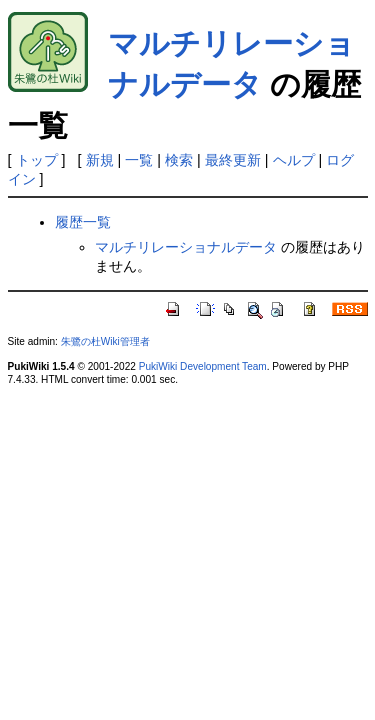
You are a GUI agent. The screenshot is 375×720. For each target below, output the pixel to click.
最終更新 (233, 160)
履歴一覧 (83, 222)
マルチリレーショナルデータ (186, 247)
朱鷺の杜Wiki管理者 (105, 341)
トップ (37, 160)
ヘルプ (294, 160)
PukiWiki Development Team (203, 366)
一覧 (139, 160)
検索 (179, 160)
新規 (100, 160)
